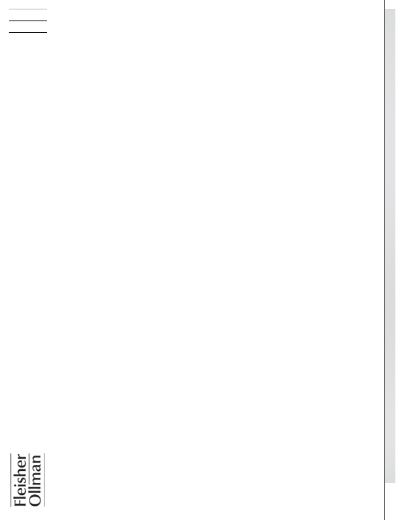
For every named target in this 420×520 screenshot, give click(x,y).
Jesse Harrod (104, 513)
